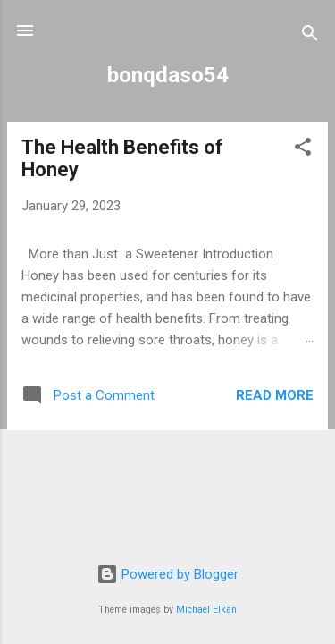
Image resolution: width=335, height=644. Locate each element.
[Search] (310, 36)
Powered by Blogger (167, 574)
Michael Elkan (206, 610)
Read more (275, 395)
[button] (303, 150)
